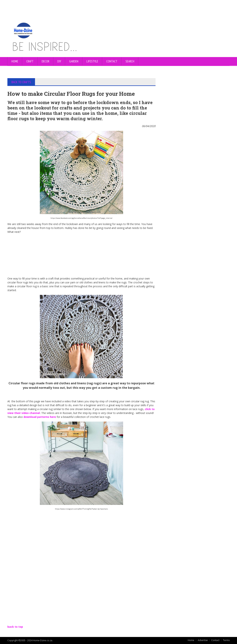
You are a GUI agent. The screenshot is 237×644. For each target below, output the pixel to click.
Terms (226, 640)
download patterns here (40, 417)
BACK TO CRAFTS (21, 82)
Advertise (203, 640)
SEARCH (130, 61)
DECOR (45, 61)
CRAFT (30, 61)
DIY (59, 61)
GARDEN (74, 61)
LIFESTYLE (92, 61)
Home (15, 61)
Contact (215, 640)
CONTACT (112, 61)
